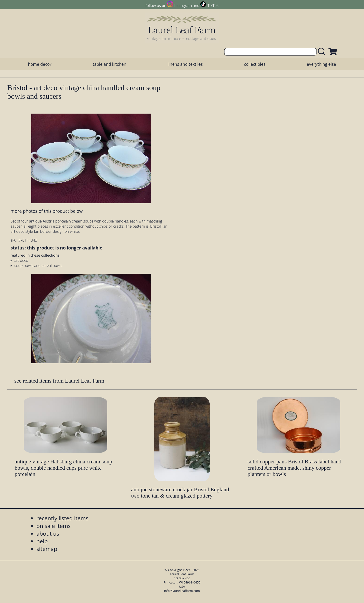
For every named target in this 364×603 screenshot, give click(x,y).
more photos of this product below (47, 211)
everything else (321, 64)
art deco (21, 260)
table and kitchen (109, 64)
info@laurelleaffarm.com (182, 591)
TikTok (213, 6)
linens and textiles (185, 64)
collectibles (255, 64)
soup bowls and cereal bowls (38, 265)
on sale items (54, 526)
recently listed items (62, 518)
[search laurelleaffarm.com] (323, 52)
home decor (40, 64)
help (42, 541)
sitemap (47, 549)
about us (48, 533)
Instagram (183, 6)
